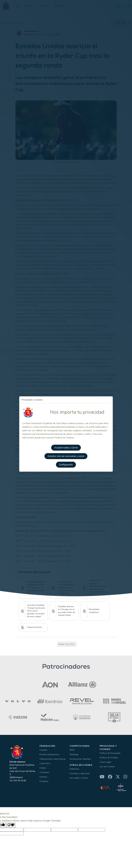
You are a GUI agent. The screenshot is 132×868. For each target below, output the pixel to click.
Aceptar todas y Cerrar (66, 447)
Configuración (66, 464)
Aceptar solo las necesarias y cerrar (66, 456)
